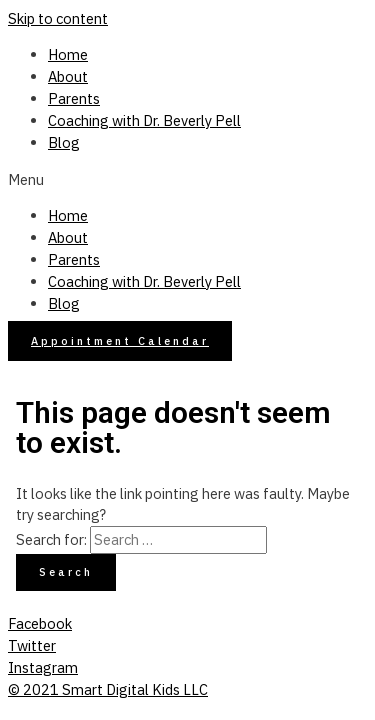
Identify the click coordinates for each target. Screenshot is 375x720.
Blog (64, 142)
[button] (187, 180)
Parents (74, 98)
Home (68, 54)
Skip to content (58, 18)
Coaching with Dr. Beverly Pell (144, 120)
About (68, 76)
